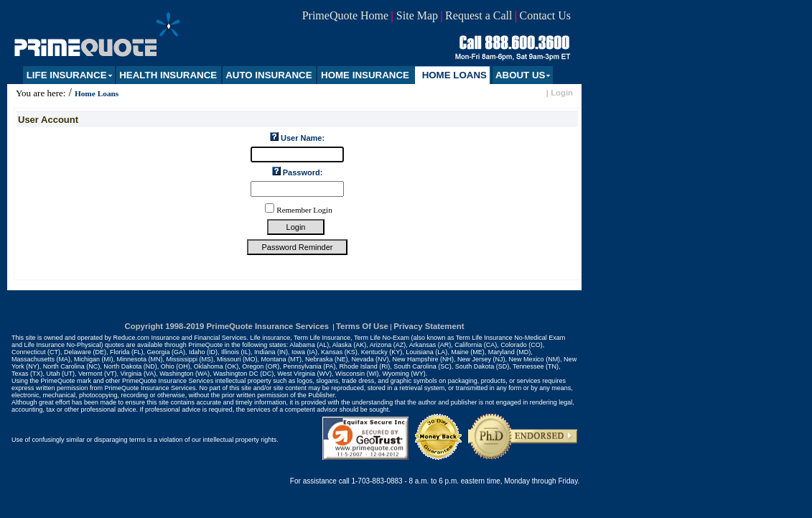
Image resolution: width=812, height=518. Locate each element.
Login (562, 93)
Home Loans (97, 93)
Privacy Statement (429, 326)
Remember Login (304, 210)
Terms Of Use (362, 326)
